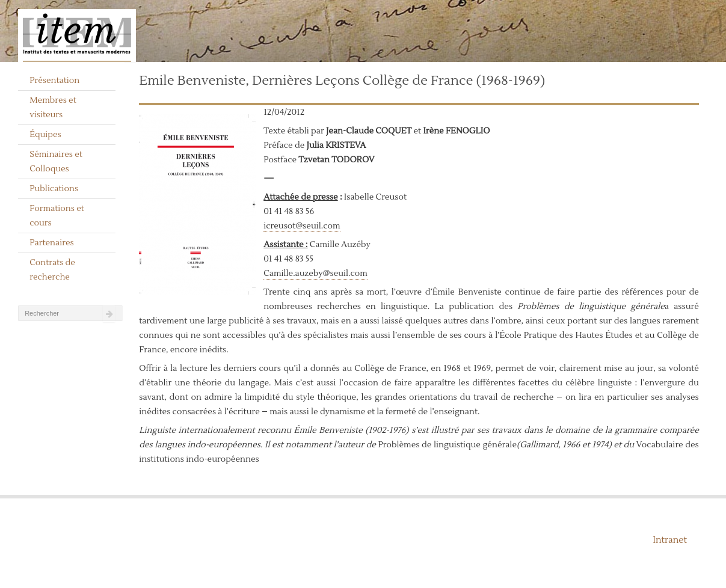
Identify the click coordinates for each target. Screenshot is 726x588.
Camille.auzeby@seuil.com (315, 274)
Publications (54, 189)
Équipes (45, 135)
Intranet (670, 540)
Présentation (54, 81)
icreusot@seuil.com (302, 226)
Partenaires (52, 243)
